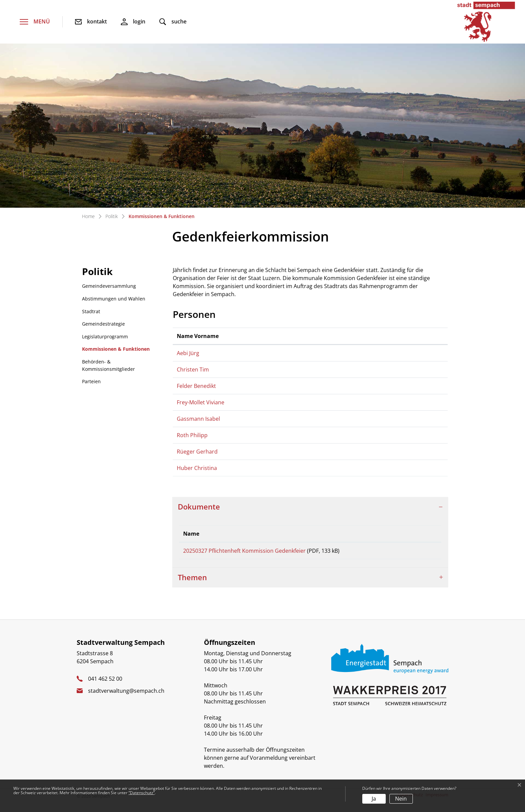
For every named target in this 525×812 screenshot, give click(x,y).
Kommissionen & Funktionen (116, 351)
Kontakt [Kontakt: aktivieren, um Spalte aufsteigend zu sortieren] (393, 336)
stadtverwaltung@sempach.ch (126, 700)
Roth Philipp (192, 437)
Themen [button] (192, 587)
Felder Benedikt (196, 388)
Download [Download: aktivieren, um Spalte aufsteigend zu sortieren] (399, 538)
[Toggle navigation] (35, 22)
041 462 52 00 (105, 688)
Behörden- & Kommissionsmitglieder (108, 365)
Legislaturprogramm (105, 336)
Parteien (91, 381)
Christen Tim (193, 371)
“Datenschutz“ (142, 793)
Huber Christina (197, 470)
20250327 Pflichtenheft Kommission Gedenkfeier (244, 555)
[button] (173, 22)
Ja (374, 799)
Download (411, 558)
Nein (401, 799)
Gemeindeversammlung (109, 286)
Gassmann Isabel (198, 421)
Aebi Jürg (188, 353)
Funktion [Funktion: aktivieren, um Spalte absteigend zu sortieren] (296, 336)
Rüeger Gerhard (197, 454)
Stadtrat (91, 311)
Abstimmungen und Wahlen (114, 299)
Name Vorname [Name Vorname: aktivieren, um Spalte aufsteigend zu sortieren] (198, 336)
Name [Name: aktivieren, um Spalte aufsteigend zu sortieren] (191, 538)
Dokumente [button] (199, 511)
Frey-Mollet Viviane (201, 404)
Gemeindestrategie (103, 324)
